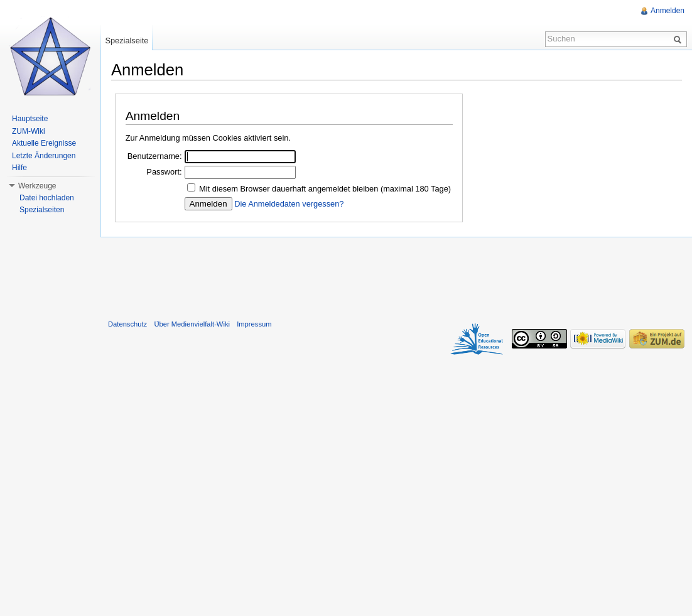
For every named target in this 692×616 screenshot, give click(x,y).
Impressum (254, 324)
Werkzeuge (37, 186)
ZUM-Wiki (29, 131)
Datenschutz (127, 324)
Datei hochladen (47, 198)
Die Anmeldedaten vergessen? (289, 204)
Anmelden (668, 11)
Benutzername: (155, 156)
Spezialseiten (42, 210)
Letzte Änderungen (44, 156)
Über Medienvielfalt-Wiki (192, 324)
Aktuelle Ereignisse (44, 143)
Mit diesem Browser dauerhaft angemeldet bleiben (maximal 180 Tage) (325, 189)
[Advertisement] (396, 276)
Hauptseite (30, 119)
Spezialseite (127, 41)
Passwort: (164, 172)
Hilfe (19, 168)
